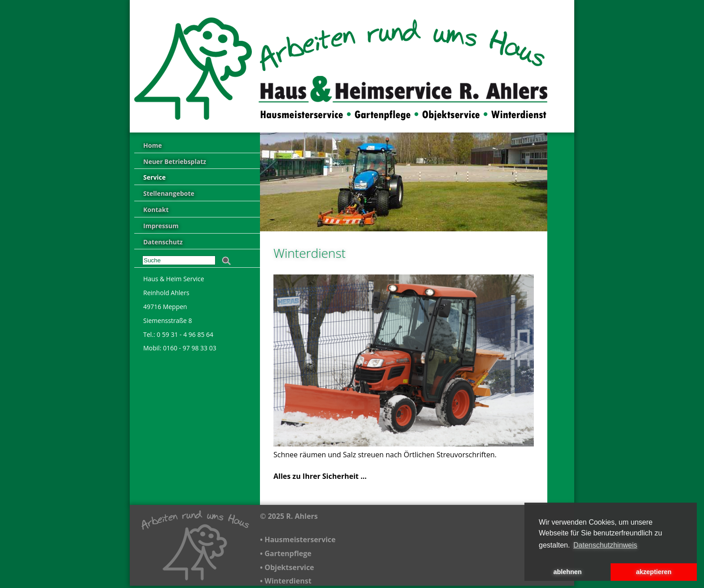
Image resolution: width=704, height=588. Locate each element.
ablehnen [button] (567, 572)
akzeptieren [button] (653, 572)
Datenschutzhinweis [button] (605, 545)
